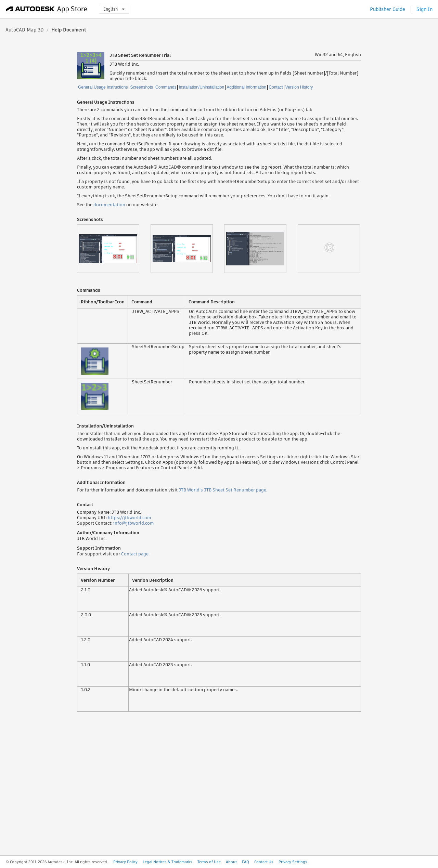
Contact (276, 87)
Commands (166, 87)
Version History (299, 87)
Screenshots (141, 87)
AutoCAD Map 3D (25, 30)
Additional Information (246, 87)
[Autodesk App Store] (47, 9)
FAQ (246, 862)
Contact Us (264, 862)
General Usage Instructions (103, 87)
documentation (109, 205)
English (114, 9)
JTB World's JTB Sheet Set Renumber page (222, 490)
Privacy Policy (125, 862)
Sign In (424, 9)
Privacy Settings (293, 862)
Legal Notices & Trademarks (168, 862)
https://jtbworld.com (129, 518)
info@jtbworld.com (133, 523)
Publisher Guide (388, 9)
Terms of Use (209, 862)
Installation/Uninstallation (201, 87)
